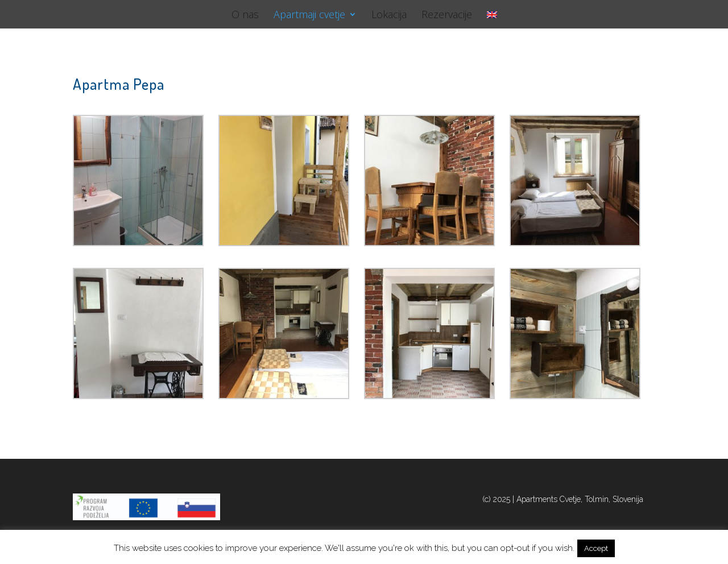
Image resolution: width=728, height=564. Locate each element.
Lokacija (389, 16)
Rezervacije (447, 16)
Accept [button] (596, 548)
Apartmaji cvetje (309, 16)
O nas (245, 16)
